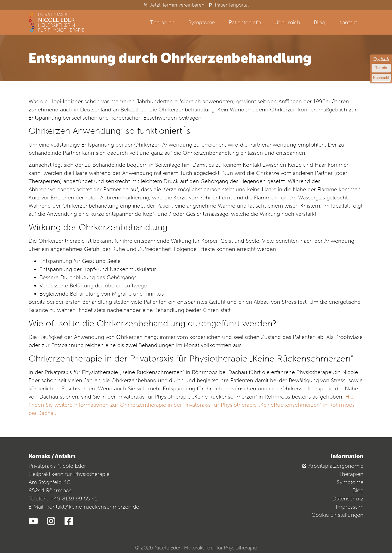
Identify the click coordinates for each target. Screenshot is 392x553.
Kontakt (348, 22)
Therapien (162, 22)
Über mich (287, 22)
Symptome (202, 22)
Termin (381, 68)
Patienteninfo (245, 22)
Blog (319, 22)
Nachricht (381, 78)
